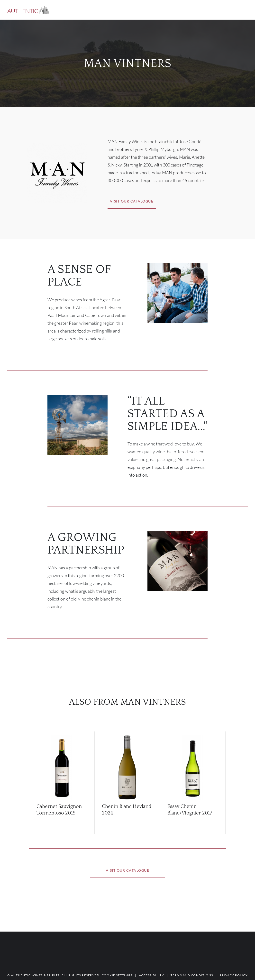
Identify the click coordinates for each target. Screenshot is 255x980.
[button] (28, 10)
